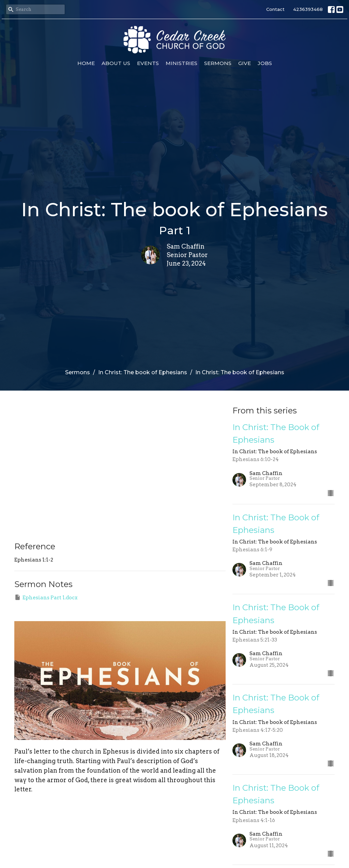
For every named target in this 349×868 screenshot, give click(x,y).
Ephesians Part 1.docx (46, 597)
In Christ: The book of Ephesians (143, 372)
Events (148, 63)
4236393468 (308, 9)
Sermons (218, 63)
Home (86, 63)
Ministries (181, 63)
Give (245, 63)
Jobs (265, 63)
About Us (116, 63)
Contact (275, 9)
